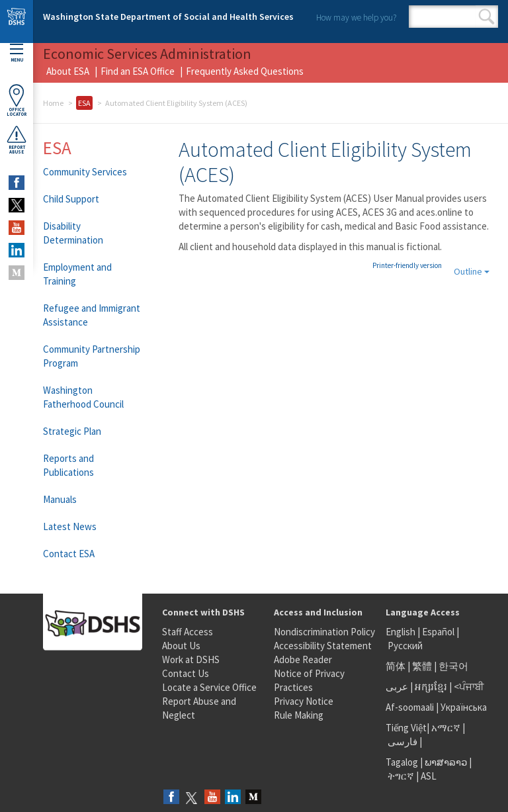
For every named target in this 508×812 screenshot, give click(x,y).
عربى (397, 687)
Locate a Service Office (209, 687)
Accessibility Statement (323, 646)
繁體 (423, 666)
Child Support (71, 199)
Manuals (60, 499)
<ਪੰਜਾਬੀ (469, 687)
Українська (464, 707)
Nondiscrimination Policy (324, 632)
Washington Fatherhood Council (83, 397)
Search (487, 17)
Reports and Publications (68, 465)
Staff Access (188, 632)
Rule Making (299, 715)
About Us (181, 646)
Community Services (85, 172)
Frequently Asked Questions (245, 71)
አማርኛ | (448, 728)
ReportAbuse (17, 140)
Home (53, 103)
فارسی (402, 742)
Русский (405, 646)
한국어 (453, 666)
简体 (396, 666)
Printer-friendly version (407, 265)
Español (438, 632)
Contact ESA (69, 554)
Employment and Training (77, 274)
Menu (17, 53)
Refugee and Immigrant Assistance (92, 315)
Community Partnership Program (92, 356)
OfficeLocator (17, 100)
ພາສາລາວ (446, 762)
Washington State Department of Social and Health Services (168, 17)
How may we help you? (356, 18)
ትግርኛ (401, 776)
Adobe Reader (303, 659)
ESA (84, 103)
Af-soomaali (410, 707)
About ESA (68, 71)
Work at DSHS (191, 659)
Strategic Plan (72, 431)
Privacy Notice (304, 701)
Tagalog (402, 762)
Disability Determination (73, 233)
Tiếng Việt (406, 728)
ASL (429, 776)
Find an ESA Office (138, 71)
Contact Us (186, 673)
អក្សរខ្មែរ (431, 687)
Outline (472, 271)
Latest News (70, 526)
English (402, 632)
